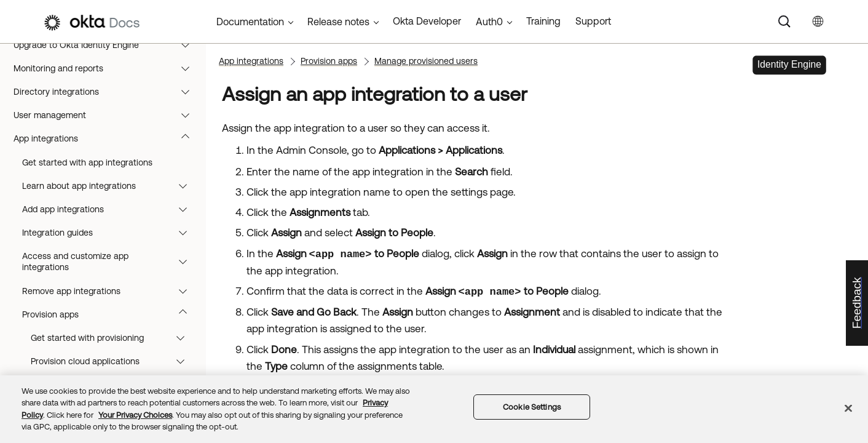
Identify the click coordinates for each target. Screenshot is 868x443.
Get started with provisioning (113, 338)
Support (593, 21)
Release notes (338, 22)
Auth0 (489, 22)
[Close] (848, 408)
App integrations (107, 138)
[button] (188, 45)
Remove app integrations (110, 291)
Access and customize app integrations (110, 261)
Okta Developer (427, 21)
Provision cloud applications (113, 361)
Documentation (250, 22)
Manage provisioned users (426, 61)
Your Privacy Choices (135, 415)
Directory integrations (107, 92)
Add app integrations (110, 209)
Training (543, 21)
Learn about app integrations (110, 186)
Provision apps (110, 314)
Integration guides (110, 233)
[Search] (784, 22)
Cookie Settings (532, 407)
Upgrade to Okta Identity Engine (107, 45)
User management (107, 115)
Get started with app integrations (87, 162)
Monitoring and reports (107, 68)
